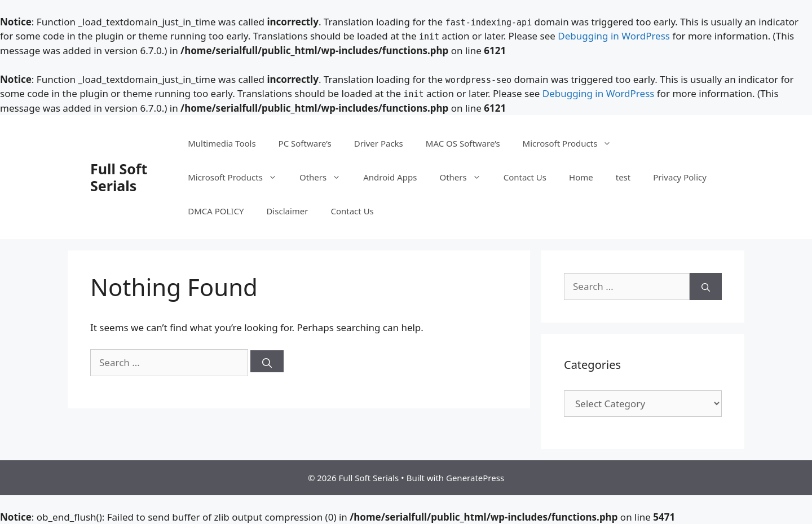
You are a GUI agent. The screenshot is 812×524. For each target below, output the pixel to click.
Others (326, 177)
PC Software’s (305, 143)
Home (581, 177)
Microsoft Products (573, 143)
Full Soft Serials (119, 177)
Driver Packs (379, 143)
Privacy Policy (680, 177)
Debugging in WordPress (614, 36)
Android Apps (390, 177)
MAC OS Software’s (463, 143)
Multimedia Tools (222, 143)
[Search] (267, 361)
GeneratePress (475, 478)
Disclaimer (287, 211)
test (623, 177)
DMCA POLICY (216, 211)
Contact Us (525, 177)
